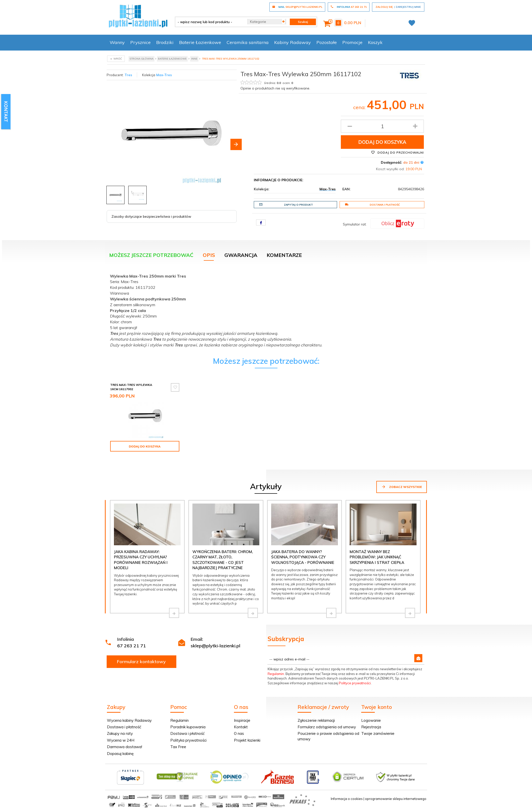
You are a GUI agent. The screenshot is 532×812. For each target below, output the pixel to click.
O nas (239, 733)
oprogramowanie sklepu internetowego (396, 799)
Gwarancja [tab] (241, 255)
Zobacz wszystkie (402, 487)
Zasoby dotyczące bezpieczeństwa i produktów (151, 216)
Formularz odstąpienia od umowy (327, 727)
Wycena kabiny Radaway (129, 720)
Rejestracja (371, 727)
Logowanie (371, 720)
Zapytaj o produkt (286, 205)
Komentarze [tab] (284, 255)
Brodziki (165, 42)
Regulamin (276, 674)
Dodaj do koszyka (382, 142)
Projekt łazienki (247, 740)
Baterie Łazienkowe (200, 42)
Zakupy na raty (120, 733)
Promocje (352, 42)
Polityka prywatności (188, 740)
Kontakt (241, 727)
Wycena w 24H (121, 740)
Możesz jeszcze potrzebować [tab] (151, 255)
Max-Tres (164, 75)
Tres (128, 75)
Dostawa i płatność (372, 205)
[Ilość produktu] (382, 126)
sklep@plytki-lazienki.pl (215, 646)
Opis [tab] (209, 255)
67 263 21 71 (132, 646)
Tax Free (178, 747)
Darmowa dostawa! (125, 747)
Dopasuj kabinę (120, 754)
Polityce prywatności (355, 683)
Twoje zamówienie (378, 733)
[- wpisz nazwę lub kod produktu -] (209, 22)
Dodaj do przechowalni (397, 152)
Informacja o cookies (347, 799)
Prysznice (140, 42)
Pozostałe (327, 42)
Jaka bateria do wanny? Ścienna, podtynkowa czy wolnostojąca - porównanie (303, 557)
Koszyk (375, 42)
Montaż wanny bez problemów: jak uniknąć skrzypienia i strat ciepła (377, 557)
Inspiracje (242, 720)
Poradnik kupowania (188, 727)
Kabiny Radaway (293, 42)
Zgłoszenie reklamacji (316, 720)
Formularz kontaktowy (141, 662)
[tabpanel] (266, 309)
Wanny (117, 42)
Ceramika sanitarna (248, 42)
